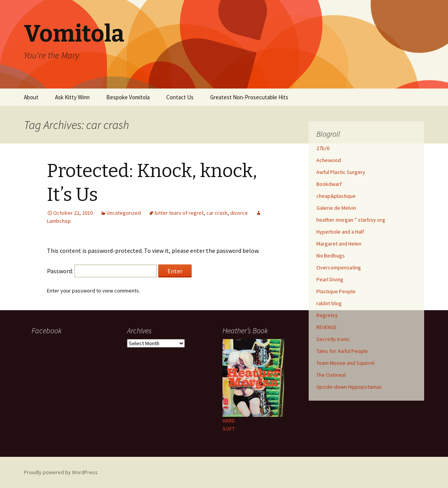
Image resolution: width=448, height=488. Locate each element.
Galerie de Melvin (336, 208)
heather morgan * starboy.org (351, 220)
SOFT (229, 429)
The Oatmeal (331, 375)
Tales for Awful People (342, 351)
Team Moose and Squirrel (345, 363)
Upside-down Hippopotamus (349, 387)
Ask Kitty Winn (72, 97)
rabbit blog (329, 303)
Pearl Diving (330, 279)
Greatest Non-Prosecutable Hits (249, 97)
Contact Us (180, 97)
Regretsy (327, 315)
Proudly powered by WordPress (61, 472)
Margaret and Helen (339, 244)
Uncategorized (124, 213)
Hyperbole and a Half (340, 232)
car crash (217, 213)
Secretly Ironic (333, 339)
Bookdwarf (329, 184)
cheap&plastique (336, 196)
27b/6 (323, 148)
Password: (102, 271)
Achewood (329, 160)
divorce (239, 213)
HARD (229, 421)
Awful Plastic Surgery (341, 172)
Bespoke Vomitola (128, 97)
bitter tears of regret (179, 213)
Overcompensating (339, 267)
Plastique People (336, 291)
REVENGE (327, 327)
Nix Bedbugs (331, 256)
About (31, 97)
